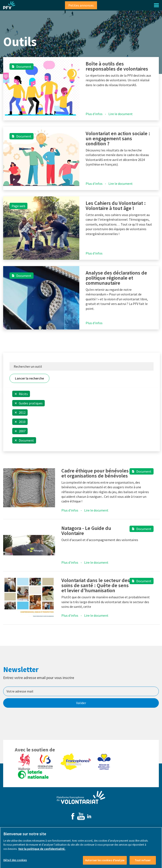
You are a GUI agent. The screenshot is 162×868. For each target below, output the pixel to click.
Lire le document (121, 114)
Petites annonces (81, 5)
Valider (81, 703)
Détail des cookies (15, 862)
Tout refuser (143, 863)
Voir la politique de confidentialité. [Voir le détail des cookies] (42, 851)
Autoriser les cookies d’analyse (105, 863)
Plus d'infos (94, 114)
